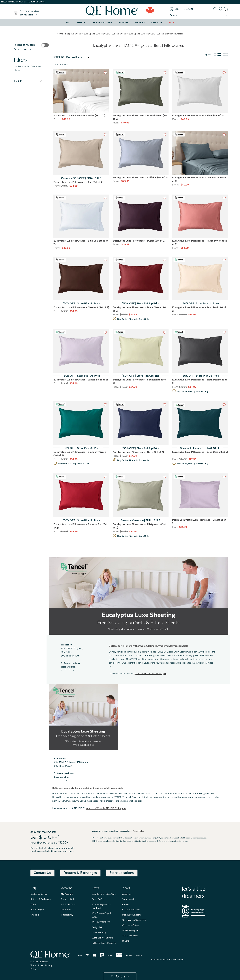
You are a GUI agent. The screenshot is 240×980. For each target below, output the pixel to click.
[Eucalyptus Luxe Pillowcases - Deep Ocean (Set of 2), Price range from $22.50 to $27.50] (200, 423)
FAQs (33, 904)
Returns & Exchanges (80, 873)
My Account (67, 894)
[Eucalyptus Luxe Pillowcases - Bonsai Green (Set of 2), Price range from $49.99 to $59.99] (141, 91)
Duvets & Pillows (102, 23)
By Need (140, 23)
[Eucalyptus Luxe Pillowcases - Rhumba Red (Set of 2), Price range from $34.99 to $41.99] (81, 495)
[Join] (190, 9)
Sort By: (59, 57)
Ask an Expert (37, 910)
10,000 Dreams (130, 936)
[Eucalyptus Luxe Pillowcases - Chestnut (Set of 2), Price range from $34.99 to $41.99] (81, 278)
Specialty (157, 23)
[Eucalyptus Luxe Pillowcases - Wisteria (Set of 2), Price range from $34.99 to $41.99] (81, 351)
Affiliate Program (130, 930)
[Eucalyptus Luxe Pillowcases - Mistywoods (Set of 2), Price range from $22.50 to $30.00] (141, 495)
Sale (172, 23)
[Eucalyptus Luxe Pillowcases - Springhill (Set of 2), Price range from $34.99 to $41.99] (141, 351)
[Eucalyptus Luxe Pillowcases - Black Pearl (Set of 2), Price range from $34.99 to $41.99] (200, 351)
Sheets (81, 23)
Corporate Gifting (130, 925)
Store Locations (122, 873)
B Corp (126, 941)
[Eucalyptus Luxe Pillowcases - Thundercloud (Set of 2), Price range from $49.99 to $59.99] (200, 153)
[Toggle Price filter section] (28, 81)
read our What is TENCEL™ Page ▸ (151, 674)
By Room (124, 23)
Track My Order (68, 899)
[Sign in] (176, 9)
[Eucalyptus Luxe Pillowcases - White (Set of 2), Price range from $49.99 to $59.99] (81, 91)
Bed (68, 23)
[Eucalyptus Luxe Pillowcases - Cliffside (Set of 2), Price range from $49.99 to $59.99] (141, 153)
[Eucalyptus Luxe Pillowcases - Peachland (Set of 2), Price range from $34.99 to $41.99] (200, 278)
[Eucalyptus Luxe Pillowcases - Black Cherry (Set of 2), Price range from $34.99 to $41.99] (141, 278)
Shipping (35, 915)
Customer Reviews (131, 910)
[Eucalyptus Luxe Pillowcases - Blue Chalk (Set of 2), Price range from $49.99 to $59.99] (81, 216)
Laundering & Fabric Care (104, 894)
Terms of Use (37, 965)
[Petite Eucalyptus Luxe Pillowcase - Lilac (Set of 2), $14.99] (200, 495)
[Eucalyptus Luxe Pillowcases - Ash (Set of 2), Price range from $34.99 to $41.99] (81, 153)
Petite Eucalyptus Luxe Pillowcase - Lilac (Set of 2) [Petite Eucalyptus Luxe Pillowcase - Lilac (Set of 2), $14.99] (199, 522)
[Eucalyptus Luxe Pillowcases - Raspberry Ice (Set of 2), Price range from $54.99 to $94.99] (200, 216)
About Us (127, 894)
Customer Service (39, 894)
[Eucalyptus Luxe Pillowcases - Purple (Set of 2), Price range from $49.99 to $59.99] (141, 216)
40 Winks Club (68, 904)
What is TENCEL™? (101, 922)
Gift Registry (67, 915)
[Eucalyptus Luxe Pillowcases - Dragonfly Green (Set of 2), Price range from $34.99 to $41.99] (81, 423)
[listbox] (78, 57)
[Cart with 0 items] (226, 9)
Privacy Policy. (138, 831)
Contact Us (42, 873)
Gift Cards (66, 910)
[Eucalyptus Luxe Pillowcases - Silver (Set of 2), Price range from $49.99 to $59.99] (200, 91)
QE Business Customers (134, 920)
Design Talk (97, 927)
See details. (39, 2)
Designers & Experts (132, 915)
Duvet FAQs (98, 899)
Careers (126, 904)
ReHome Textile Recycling (104, 943)
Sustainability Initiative (102, 938)
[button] (29, 15)
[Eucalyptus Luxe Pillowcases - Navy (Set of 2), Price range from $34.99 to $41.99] (141, 423)
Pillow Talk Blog (99, 933)
